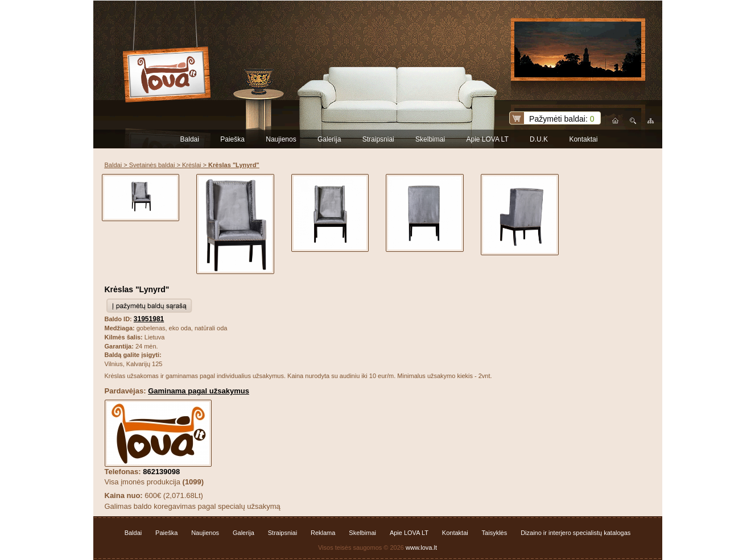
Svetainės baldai (152, 165)
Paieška (232, 139)
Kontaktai (583, 139)
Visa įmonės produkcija (154, 482)
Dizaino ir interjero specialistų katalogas (575, 533)
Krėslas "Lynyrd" (137, 289)
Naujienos (281, 139)
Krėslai (192, 165)
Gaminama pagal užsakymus (199, 391)
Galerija (329, 139)
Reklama (323, 533)
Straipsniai (378, 139)
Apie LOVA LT (487, 139)
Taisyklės (495, 533)
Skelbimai (430, 139)
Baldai (190, 139)
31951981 (149, 319)
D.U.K (539, 139)
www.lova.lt (421, 547)
